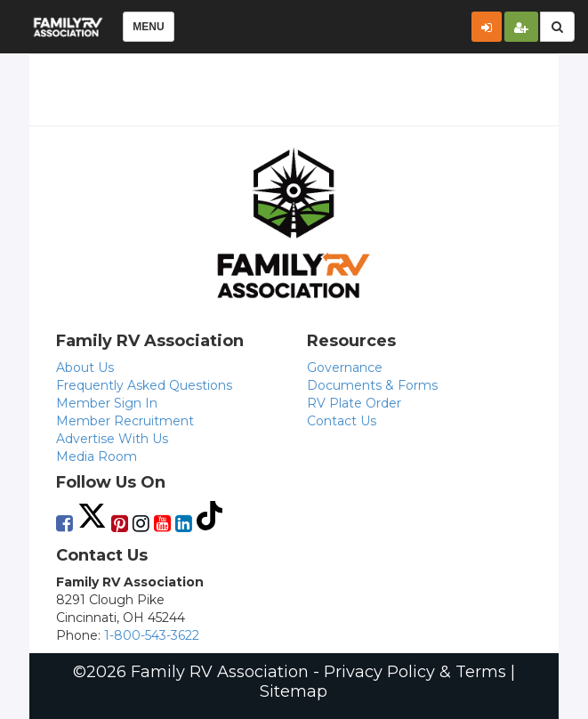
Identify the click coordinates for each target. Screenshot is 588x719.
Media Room (97, 456)
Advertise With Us (112, 439)
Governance (345, 368)
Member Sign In (107, 403)
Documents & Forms (372, 385)
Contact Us (342, 421)
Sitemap (294, 691)
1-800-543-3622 (152, 635)
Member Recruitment (125, 421)
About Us (85, 368)
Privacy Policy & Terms (415, 672)
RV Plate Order (354, 403)
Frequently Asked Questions (144, 385)
